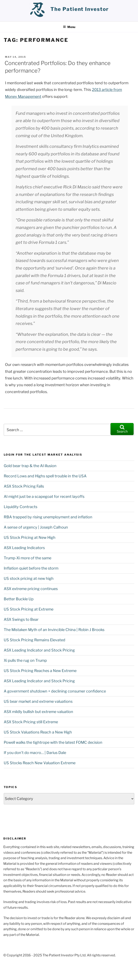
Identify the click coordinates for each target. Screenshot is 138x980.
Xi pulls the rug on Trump (25, 660)
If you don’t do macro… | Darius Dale (35, 753)
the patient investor (80, 9)
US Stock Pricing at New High (30, 537)
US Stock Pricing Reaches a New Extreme (40, 671)
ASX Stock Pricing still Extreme (31, 722)
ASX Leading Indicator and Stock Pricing (39, 650)
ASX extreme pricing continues (31, 589)
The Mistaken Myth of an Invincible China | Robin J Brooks (54, 630)
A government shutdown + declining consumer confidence (55, 691)
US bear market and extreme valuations (38, 701)
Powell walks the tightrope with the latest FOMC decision (53, 742)
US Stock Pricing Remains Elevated (34, 640)
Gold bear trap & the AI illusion (30, 466)
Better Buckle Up (19, 599)
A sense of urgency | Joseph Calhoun (36, 527)
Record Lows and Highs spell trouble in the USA (45, 476)
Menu (69, 27)
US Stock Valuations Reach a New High (38, 732)
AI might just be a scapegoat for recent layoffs (44, 496)
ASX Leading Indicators (24, 548)
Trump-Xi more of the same (28, 558)
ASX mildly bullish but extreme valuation (38, 712)
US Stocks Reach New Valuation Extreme (40, 763)
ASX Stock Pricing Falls (24, 486)
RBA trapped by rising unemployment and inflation (48, 517)
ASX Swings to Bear (21, 619)
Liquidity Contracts (21, 507)
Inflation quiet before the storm (31, 568)
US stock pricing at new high (29, 578)
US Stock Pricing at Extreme (29, 609)
